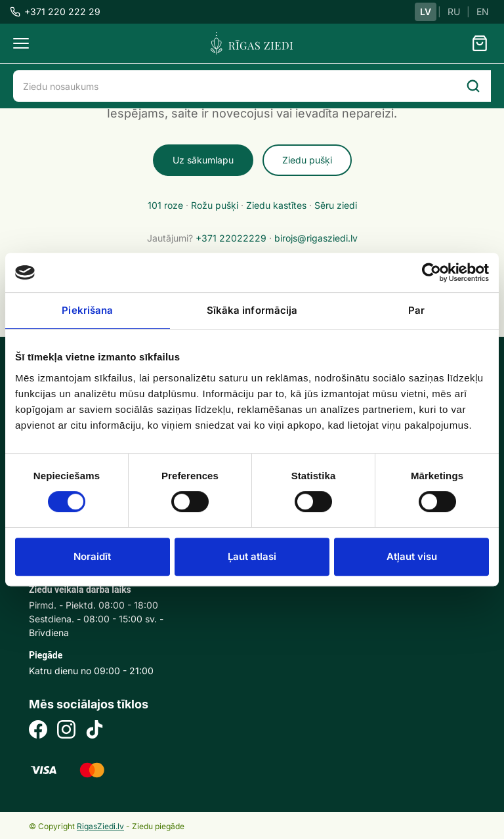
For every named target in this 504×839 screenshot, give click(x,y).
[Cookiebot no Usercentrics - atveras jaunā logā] (431, 272)
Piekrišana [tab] (87, 310)
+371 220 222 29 (55, 11)
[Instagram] (66, 731)
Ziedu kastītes (276, 205)
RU (454, 11)
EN (483, 11)
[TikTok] (94, 731)
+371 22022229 (231, 238)
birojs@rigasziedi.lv (316, 238)
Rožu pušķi (215, 205)
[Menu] (21, 43)
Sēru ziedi (336, 205)
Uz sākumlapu (203, 160)
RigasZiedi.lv (100, 826)
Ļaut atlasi (252, 556)
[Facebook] (38, 731)
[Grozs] (480, 43)
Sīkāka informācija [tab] (252, 310)
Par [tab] (416, 310)
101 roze (165, 205)
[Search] (473, 86)
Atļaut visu (412, 556)
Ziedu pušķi (307, 160)
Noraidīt (92, 556)
